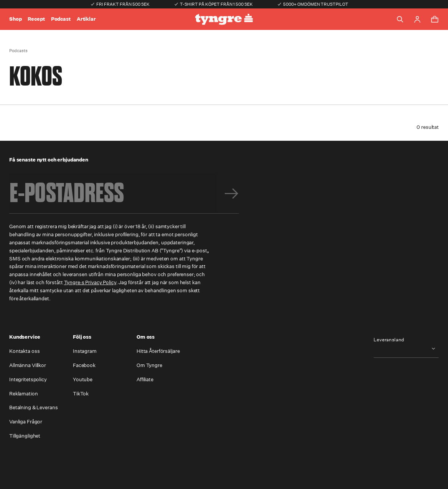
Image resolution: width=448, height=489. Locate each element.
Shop (15, 19)
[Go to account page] (417, 19)
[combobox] (406, 348)
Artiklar (86, 19)
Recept (36, 19)
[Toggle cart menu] (435, 19)
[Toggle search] (400, 19)
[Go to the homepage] (224, 19)
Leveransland (389, 340)
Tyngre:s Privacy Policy (90, 282)
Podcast (61, 19)
